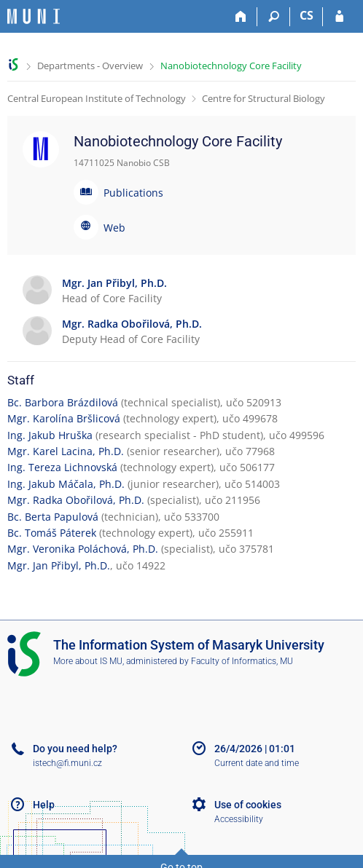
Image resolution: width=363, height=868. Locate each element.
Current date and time (257, 763)
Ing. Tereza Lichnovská (62, 467)
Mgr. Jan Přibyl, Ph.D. (59, 565)
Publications (133, 193)
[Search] (274, 17)
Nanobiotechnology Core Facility (231, 66)
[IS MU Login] (339, 17)
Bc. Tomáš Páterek (52, 533)
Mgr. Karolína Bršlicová (64, 418)
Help (44, 805)
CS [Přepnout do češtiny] (307, 15)
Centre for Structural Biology (264, 98)
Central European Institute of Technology (97, 98)
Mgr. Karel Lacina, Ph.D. (66, 451)
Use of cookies (248, 805)
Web (114, 228)
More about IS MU (88, 661)
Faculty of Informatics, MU (242, 661)
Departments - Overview (90, 66)
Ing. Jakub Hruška (50, 435)
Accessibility (239, 819)
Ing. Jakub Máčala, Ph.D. (66, 484)
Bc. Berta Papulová (53, 517)
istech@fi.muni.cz (67, 763)
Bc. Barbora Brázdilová (63, 402)
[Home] (241, 17)
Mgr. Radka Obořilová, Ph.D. (76, 500)
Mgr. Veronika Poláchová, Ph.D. (83, 549)
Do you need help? (75, 749)
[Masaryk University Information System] (34, 16)
